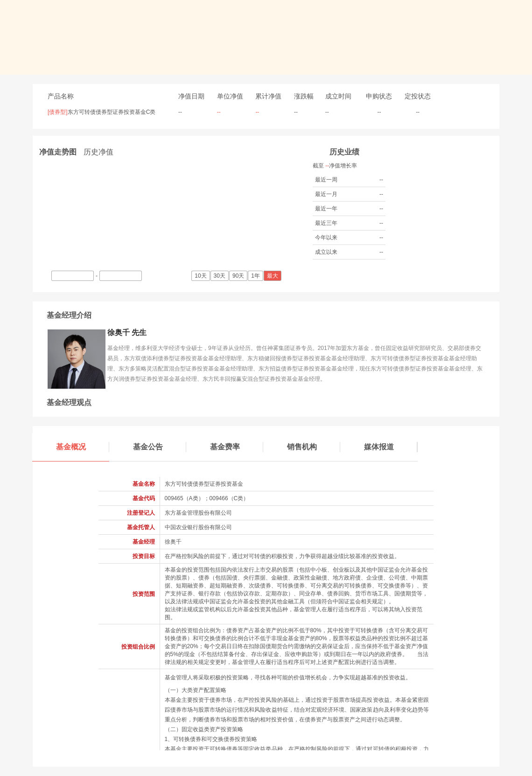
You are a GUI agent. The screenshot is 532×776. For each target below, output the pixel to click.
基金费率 (237, 447)
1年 (256, 276)
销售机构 (314, 447)
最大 (273, 276)
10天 (201, 276)
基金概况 (83, 447)
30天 (220, 276)
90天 (239, 276)
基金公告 (160, 447)
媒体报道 (391, 447)
